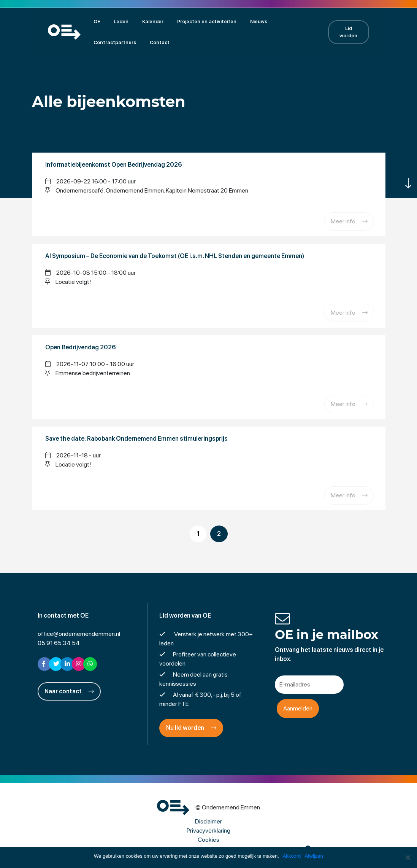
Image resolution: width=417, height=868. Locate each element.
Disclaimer (208, 821)
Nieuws (248, 21)
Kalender (143, 21)
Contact (93, 42)
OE (86, 21)
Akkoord (292, 856)
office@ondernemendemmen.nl (79, 633)
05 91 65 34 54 (59, 642)
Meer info (349, 221)
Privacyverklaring (208, 830)
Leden (111, 21)
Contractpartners (292, 21)
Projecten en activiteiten (197, 21)
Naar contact (69, 690)
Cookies (208, 839)
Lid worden (357, 32)
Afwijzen (314, 856)
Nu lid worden (191, 727)
